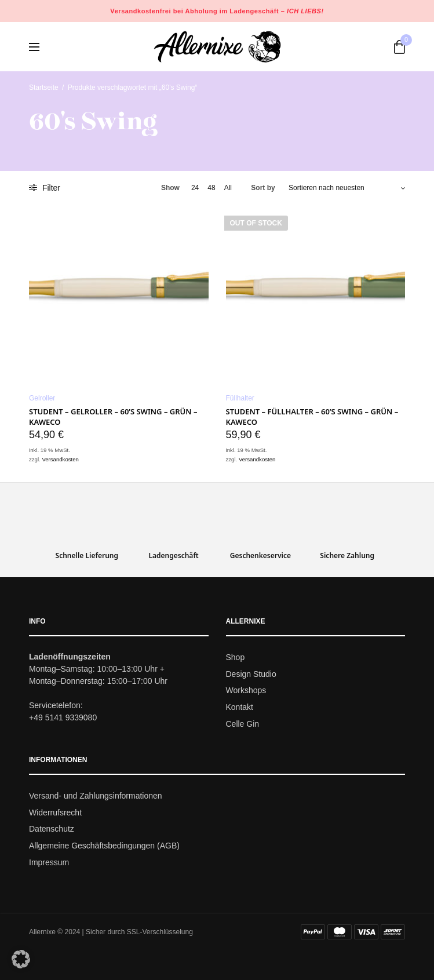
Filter (45, 188)
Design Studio (251, 673)
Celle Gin (243, 724)
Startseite (44, 88)
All (228, 188)
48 (211, 188)
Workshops (246, 690)
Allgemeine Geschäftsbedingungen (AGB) (104, 846)
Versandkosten (60, 459)
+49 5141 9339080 (63, 717)
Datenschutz (52, 829)
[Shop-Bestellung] (347, 188)
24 (195, 188)
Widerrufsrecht (55, 812)
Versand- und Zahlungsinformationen (96, 795)
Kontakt (240, 707)
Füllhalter (240, 398)
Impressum (49, 862)
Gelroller (42, 398)
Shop (236, 657)
